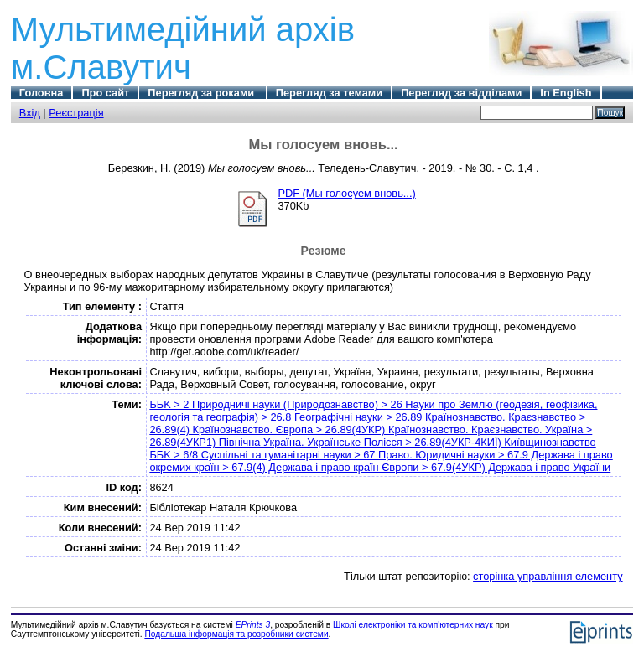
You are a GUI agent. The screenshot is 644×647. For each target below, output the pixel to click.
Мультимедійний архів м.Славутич (183, 48)
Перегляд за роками (202, 93)
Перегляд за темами (329, 93)
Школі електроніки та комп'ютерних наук (413, 625)
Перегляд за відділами (461, 93)
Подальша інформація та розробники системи (236, 634)
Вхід (30, 113)
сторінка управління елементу (548, 576)
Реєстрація (76, 113)
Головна (42, 93)
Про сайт (105, 93)
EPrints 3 (253, 625)
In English (566, 93)
